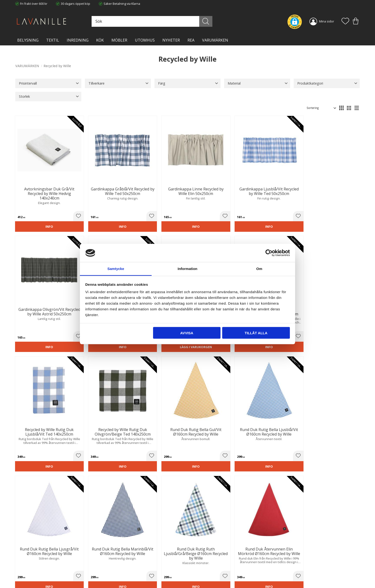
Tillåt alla (256, 333)
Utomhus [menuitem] (145, 40)
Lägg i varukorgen (42, 325)
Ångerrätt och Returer (119, 555)
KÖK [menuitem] (100, 40)
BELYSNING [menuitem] (28, 40)
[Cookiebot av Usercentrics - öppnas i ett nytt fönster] (269, 253)
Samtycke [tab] (116, 269)
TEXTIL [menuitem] (53, 40)
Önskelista (199, 578)
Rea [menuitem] (191, 40)
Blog (106, 570)
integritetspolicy (308, 495)
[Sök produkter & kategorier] (157, 21)
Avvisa (187, 333)
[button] (345, 22)
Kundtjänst (199, 550)
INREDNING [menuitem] (78, 40)
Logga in (197, 573)
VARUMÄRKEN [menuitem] (215, 40)
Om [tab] (259, 269)
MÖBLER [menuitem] (119, 40)
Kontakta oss (113, 565)
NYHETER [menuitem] (171, 40)
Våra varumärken (116, 575)
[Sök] (209, 21)
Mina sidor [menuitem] (327, 21)
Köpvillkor (198, 555)
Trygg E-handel (114, 550)
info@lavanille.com (39, 569)
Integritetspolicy (115, 560)
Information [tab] (188, 269)
